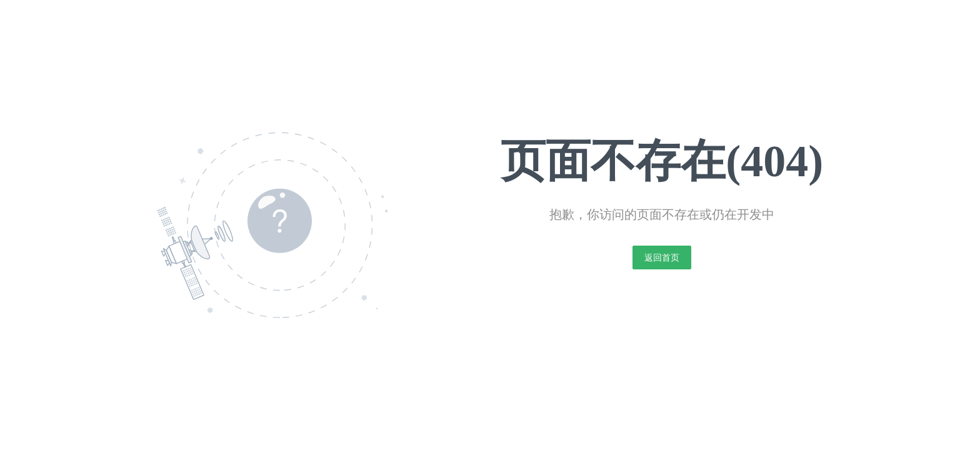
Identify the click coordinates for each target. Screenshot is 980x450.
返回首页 (662, 257)
